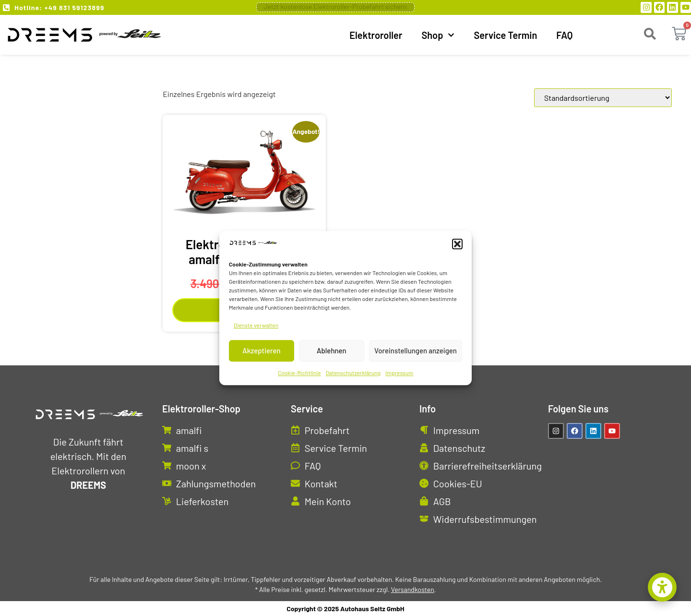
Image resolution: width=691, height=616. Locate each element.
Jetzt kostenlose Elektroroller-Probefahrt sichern (335, 6)
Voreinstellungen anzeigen (416, 351)
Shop (438, 35)
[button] (457, 244)
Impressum (399, 373)
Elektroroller (376, 35)
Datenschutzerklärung (353, 373)
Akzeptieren (261, 351)
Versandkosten (413, 589)
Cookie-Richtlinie (299, 373)
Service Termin (505, 35)
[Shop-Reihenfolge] (603, 98)
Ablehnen (332, 351)
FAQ (564, 35)
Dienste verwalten (256, 325)
